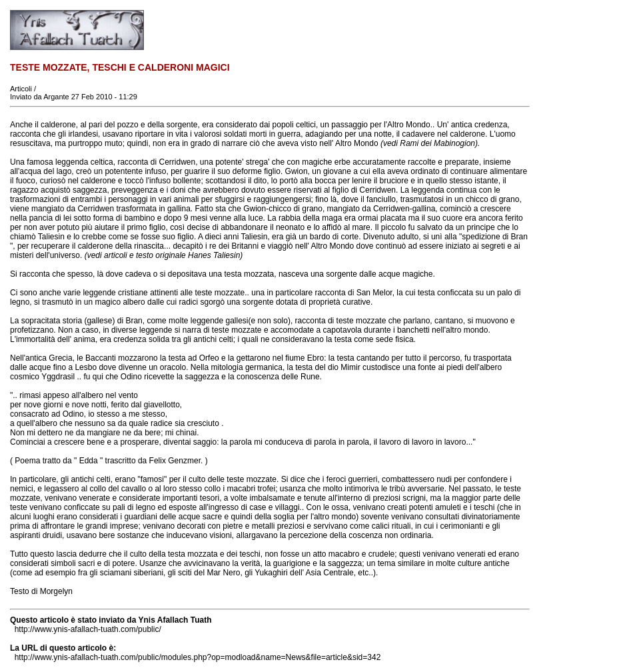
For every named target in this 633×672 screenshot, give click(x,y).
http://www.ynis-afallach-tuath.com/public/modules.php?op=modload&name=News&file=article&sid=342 (198, 657)
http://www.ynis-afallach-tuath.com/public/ (88, 629)
